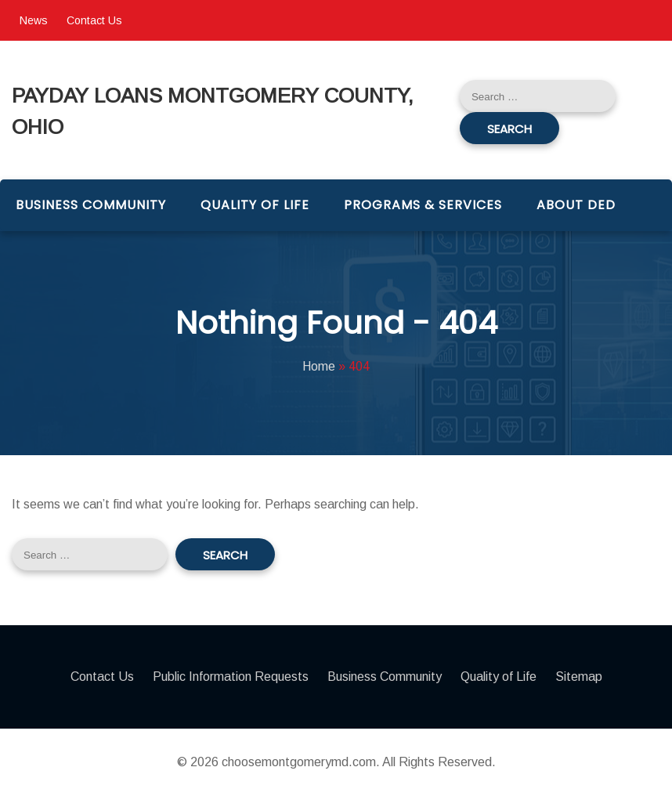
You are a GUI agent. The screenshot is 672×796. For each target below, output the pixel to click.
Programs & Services (423, 205)
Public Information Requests (231, 677)
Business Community (91, 205)
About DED (576, 205)
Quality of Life (255, 205)
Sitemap (579, 677)
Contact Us (94, 20)
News (34, 20)
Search (509, 129)
